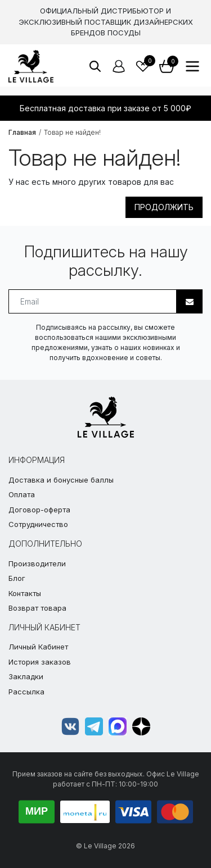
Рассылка (26, 692)
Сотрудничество (38, 524)
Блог (17, 578)
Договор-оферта (39, 510)
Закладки (26, 676)
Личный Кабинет (38, 647)
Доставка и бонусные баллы (61, 480)
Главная (22, 132)
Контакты (25, 593)
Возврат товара (37, 608)
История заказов (40, 662)
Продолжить (164, 207)
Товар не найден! (72, 132)
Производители (37, 563)
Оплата (22, 494)
